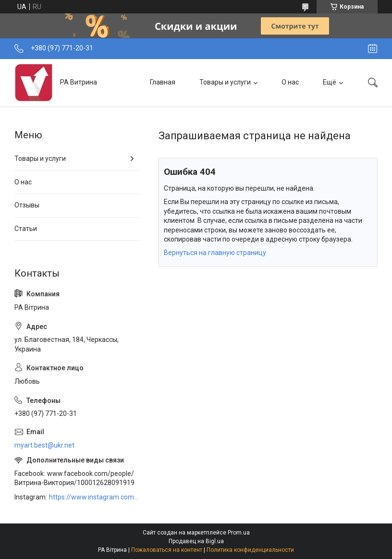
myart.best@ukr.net (44, 445)
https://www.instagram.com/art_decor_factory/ (94, 497)
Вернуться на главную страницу (215, 253)
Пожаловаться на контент (167, 550)
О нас (290, 82)
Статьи (26, 229)
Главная (163, 82)
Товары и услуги (225, 82)
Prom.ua (239, 533)
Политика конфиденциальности (250, 550)
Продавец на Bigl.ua (196, 541)
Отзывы (27, 205)
